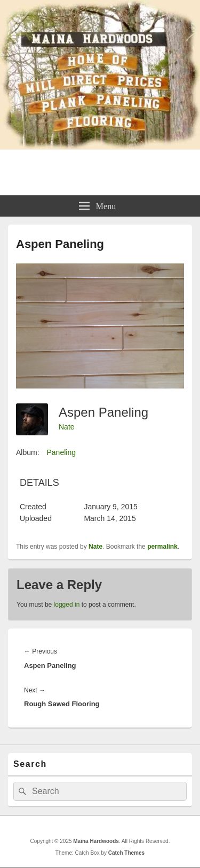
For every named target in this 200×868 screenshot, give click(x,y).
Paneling (61, 452)
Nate (67, 427)
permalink (162, 547)
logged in (67, 605)
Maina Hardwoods (100, 167)
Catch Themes (126, 853)
